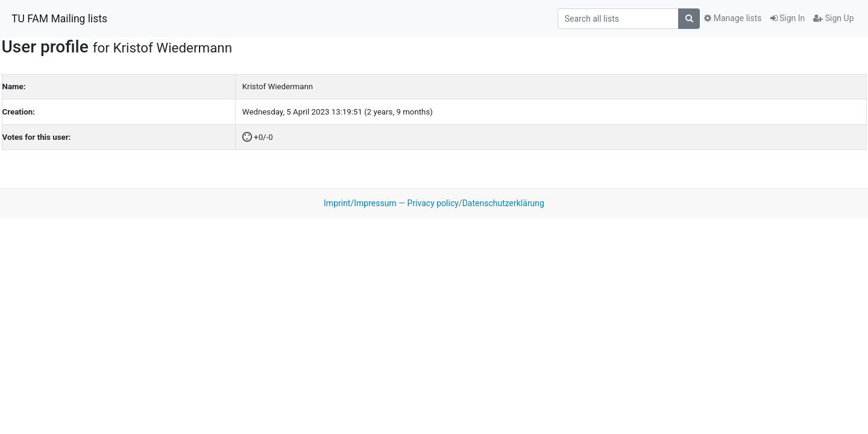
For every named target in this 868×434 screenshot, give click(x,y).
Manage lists (733, 18)
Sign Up (833, 18)
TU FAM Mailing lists (59, 19)
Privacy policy (433, 203)
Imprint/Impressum (360, 203)
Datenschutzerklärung (503, 203)
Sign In (788, 18)
